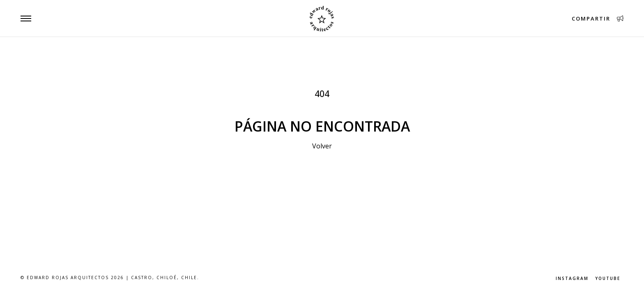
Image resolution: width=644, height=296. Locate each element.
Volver (322, 146)
